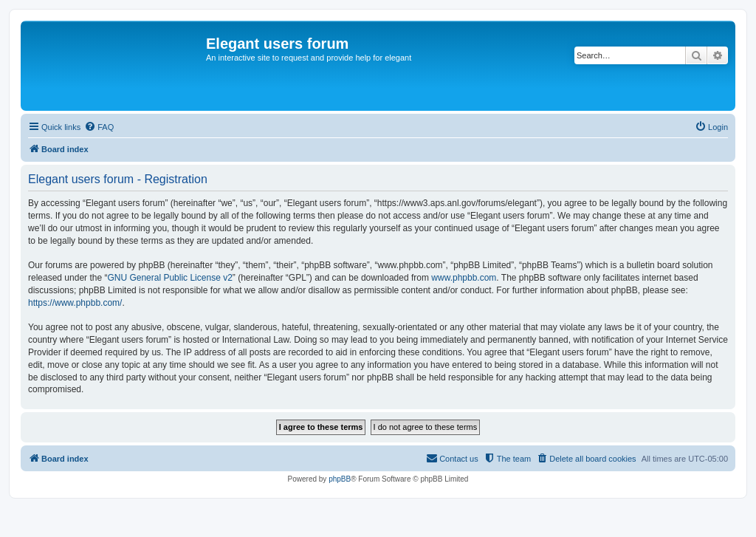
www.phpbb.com (464, 278)
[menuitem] (99, 127)
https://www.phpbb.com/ (75, 303)
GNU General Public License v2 (169, 278)
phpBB (340, 479)
